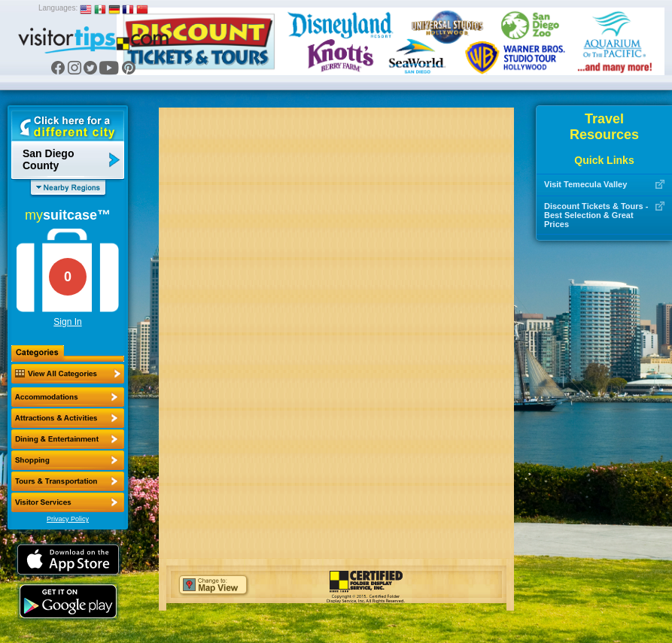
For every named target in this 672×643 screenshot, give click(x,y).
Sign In (67, 322)
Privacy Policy (68, 519)
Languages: (58, 8)
